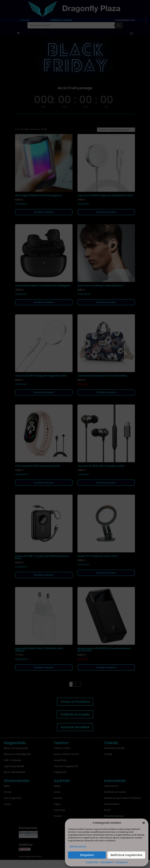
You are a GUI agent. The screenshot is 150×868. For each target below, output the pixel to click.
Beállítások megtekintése (126, 855)
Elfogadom (87, 855)
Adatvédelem (107, 862)
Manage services (78, 846)
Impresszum (121, 862)
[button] (144, 823)
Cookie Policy (92, 862)
